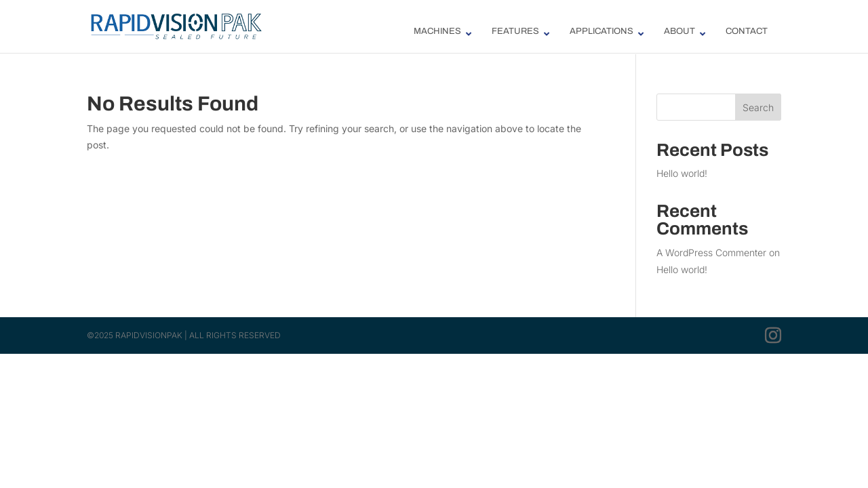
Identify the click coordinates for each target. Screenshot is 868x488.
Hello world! (682, 173)
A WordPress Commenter (711, 252)
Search (758, 107)
